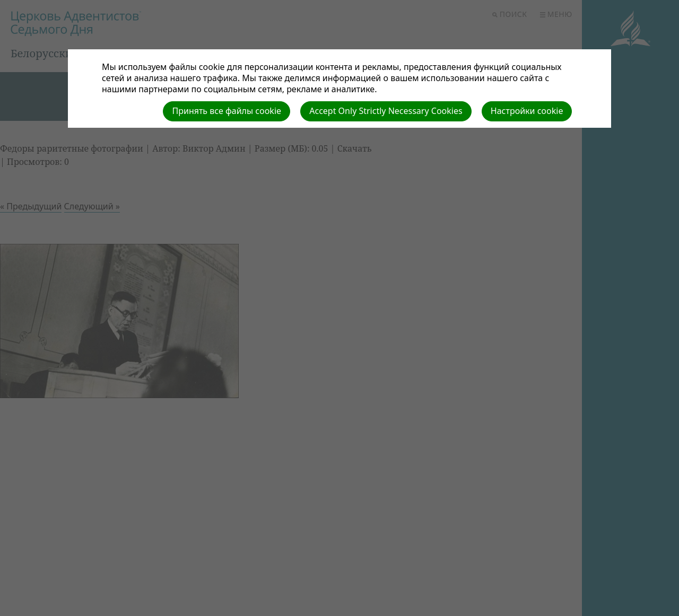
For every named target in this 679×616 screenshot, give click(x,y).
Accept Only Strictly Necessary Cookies (386, 111)
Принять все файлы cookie (227, 111)
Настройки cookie (527, 111)
